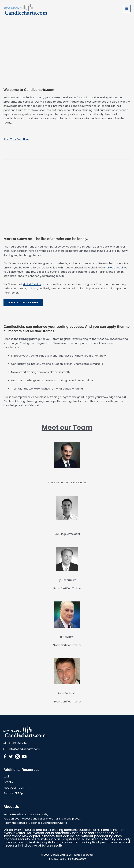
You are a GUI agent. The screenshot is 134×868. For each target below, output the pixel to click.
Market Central (114, 268)
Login (7, 777)
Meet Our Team (14, 788)
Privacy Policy (58, 859)
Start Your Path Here (16, 139)
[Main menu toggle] (127, 9)
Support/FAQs (13, 794)
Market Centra (32, 284)
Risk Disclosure (77, 859)
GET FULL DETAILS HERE (23, 302)
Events (8, 782)
